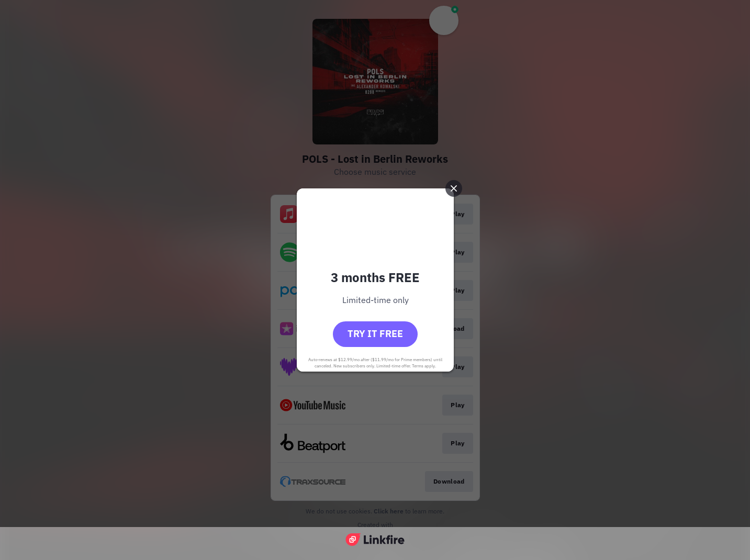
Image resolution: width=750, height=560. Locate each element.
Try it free (375, 334)
